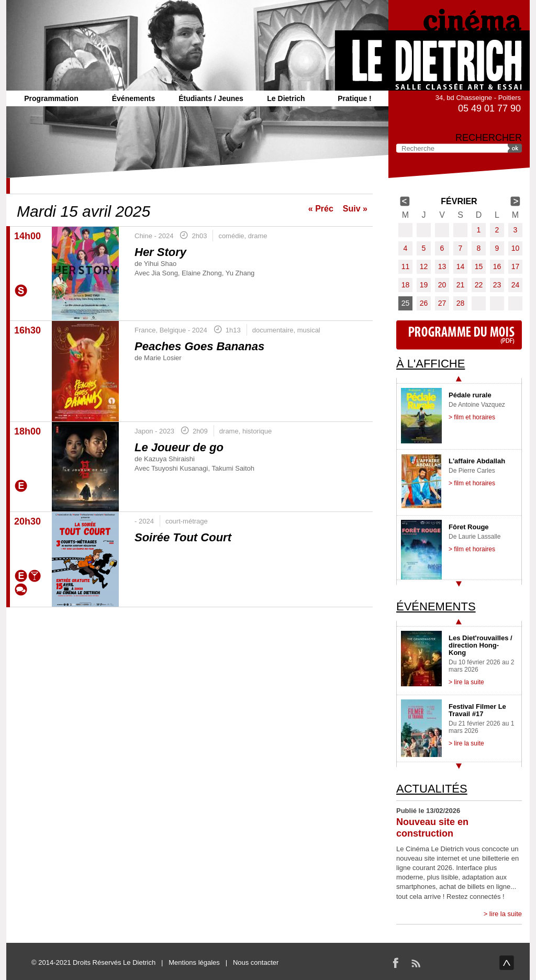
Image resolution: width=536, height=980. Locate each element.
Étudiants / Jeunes (211, 98)
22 (479, 285)
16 (497, 266)
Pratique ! (355, 98)
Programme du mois (459, 335)
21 (461, 285)
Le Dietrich (286, 98)
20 (442, 285)
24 (516, 285)
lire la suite (506, 914)
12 (424, 266)
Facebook (396, 963)
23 (497, 285)
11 (406, 266)
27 (442, 303)
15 (479, 266)
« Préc (321, 209)
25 (406, 303)
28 (461, 303)
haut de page (507, 963)
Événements (133, 98)
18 (406, 285)
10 (516, 248)
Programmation (51, 98)
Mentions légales (194, 962)
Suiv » (355, 209)
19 (424, 285)
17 (516, 266)
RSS (416, 963)
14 (461, 266)
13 (442, 266)
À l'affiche (431, 364)
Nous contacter (256, 962)
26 (424, 303)
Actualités (432, 789)
